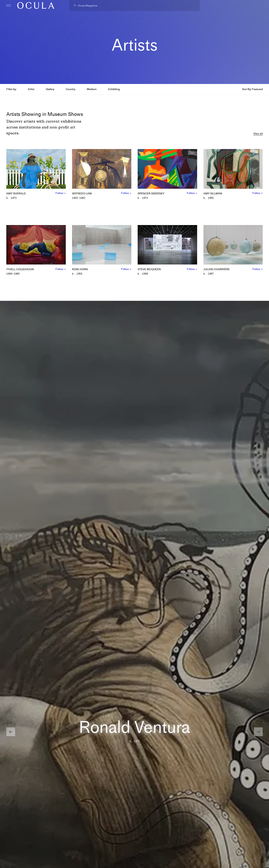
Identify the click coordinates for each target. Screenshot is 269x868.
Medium (92, 89)
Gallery (50, 89)
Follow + (61, 193)
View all (258, 134)
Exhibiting (114, 89)
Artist (31, 89)
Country (71, 89)
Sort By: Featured (252, 89)
